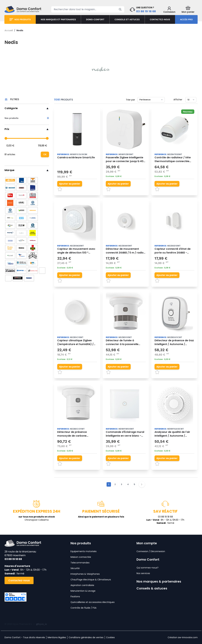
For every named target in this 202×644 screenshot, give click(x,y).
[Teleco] (10, 263)
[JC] (8, 278)
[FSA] (33, 256)
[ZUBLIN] (10, 271)
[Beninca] (21, 248)
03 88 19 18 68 (146, 11)
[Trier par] (151, 100)
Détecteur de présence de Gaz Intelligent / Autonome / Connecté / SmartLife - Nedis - (174, 342)
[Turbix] (29, 278)
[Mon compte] (169, 10)
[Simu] (33, 188)
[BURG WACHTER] (33, 248)
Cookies (110, 637)
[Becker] (10, 188)
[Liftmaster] (33, 240)
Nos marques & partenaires (159, 581)
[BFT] (10, 195)
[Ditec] (33, 195)
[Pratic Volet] (10, 248)
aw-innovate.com (188, 637)
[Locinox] (10, 203)
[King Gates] (10, 218)
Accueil (9, 30)
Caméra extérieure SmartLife (76, 157)
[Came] (33, 203)
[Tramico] (21, 256)
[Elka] (21, 218)
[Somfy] (10, 180)
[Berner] (21, 210)
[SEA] (21, 263)
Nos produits (23, 19)
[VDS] (33, 263)
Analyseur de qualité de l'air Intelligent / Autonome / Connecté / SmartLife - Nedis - (174, 434)
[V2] (33, 271)
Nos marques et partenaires (58, 19)
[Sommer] (21, 188)
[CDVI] (10, 210)
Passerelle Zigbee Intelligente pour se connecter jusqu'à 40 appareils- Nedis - (125, 159)
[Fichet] (21, 225)
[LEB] (42, 271)
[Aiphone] (33, 225)
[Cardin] (33, 180)
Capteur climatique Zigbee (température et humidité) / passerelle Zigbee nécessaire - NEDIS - (77, 342)
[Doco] (10, 240)
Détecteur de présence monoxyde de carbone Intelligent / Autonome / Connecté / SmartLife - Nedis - (77, 434)
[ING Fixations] (33, 233)
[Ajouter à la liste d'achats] (81, 189)
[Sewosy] (10, 225)
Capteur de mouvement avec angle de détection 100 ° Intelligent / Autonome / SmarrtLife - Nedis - (76, 251)
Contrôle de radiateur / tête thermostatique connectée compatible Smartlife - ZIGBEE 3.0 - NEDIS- (174, 159)
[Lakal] (33, 218)
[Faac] (21, 203)
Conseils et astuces (127, 19)
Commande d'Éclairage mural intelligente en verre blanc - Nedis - (125, 434)
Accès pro (186, 19)
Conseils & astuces (152, 588)
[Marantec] (21, 195)
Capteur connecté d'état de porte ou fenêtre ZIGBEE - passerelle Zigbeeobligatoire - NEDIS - (174, 251)
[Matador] (18, 278)
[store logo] (23, 9)
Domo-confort (95, 19)
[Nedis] (21, 233)
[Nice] (21, 180)
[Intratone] (21, 240)
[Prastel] (10, 233)
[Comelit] (10, 256)
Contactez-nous (160, 19)
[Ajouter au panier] (70, 184)
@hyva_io (41, 624)
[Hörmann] (33, 210)
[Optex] (21, 271)
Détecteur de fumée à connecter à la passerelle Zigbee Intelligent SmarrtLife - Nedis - (125, 342)
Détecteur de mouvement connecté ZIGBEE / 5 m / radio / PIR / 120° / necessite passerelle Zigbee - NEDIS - (126, 251)
